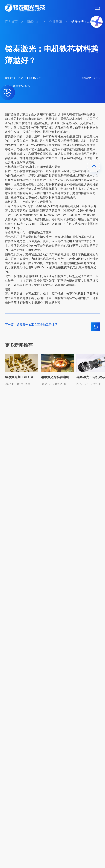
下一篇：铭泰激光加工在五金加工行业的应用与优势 (33, 325)
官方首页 (11, 22)
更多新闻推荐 (19, 345)
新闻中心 (33, 22)
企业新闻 (56, 22)
